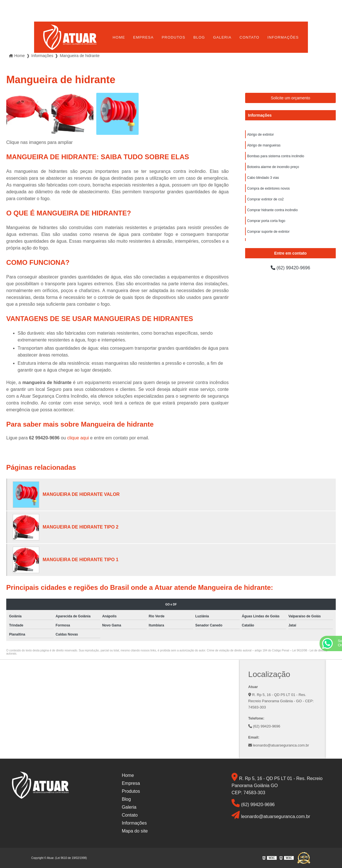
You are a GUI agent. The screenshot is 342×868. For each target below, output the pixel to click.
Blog (199, 37)
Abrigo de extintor (260, 135)
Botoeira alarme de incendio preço (273, 167)
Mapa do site (135, 831)
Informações (283, 37)
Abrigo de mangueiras (264, 145)
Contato (249, 37)
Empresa (143, 37)
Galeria (222, 37)
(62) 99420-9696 (290, 268)
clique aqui (78, 438)
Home (119, 37)
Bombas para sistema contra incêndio (276, 156)
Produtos (173, 37)
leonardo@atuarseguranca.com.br (279, 745)
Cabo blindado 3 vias (263, 178)
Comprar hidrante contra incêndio (272, 210)
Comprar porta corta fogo (266, 221)
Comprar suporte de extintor (268, 232)
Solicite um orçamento (290, 98)
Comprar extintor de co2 (265, 199)
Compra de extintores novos (268, 188)
